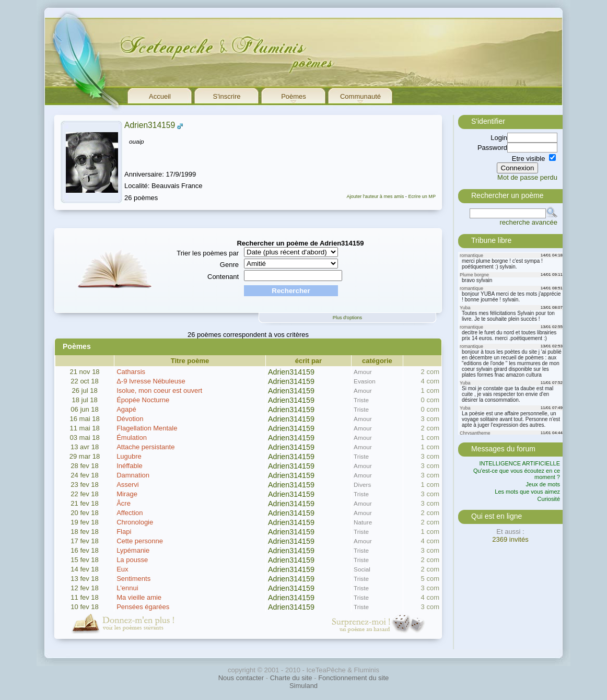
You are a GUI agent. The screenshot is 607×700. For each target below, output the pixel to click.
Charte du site (291, 678)
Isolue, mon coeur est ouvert (159, 390)
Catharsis (131, 372)
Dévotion (130, 419)
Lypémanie (133, 550)
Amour (363, 372)
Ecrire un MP (422, 196)
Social (362, 569)
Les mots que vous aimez (527, 492)
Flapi (124, 532)
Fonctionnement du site (353, 678)
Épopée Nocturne (143, 400)
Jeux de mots (543, 484)
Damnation (133, 475)
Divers (362, 485)
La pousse (132, 560)
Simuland (303, 686)
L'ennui (127, 588)
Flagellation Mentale (147, 428)
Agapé (126, 409)
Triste (361, 400)
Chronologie (135, 522)
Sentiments (133, 579)
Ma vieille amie (139, 597)
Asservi (128, 485)
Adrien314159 (150, 125)
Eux (122, 569)
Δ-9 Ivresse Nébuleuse (151, 381)
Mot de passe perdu (527, 177)
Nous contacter (241, 678)
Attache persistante (145, 447)
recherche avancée (528, 222)
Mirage (127, 494)
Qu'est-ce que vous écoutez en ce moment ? (517, 474)
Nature (363, 522)
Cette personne (140, 541)
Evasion (365, 381)
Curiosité (549, 499)
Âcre (124, 503)
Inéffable (130, 466)
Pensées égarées (143, 607)
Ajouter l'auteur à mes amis (375, 196)
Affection (130, 513)
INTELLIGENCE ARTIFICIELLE (520, 463)
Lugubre (129, 456)
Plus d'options (347, 318)
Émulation (132, 437)
